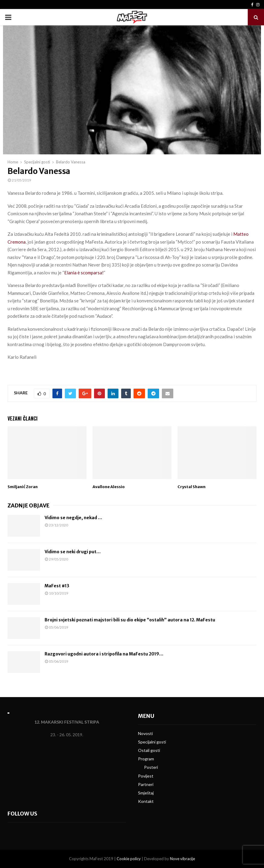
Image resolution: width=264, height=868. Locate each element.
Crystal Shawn (192, 487)
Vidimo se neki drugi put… (73, 552)
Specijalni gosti (152, 742)
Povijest (146, 776)
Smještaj (146, 793)
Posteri (151, 767)
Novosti (145, 733)
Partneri (146, 784)
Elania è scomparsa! (84, 273)
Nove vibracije (182, 859)
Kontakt (146, 801)
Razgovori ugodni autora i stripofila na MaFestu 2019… (104, 654)
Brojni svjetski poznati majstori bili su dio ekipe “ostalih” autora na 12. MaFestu (130, 620)
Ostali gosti (149, 750)
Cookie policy (129, 859)
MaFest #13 (57, 586)
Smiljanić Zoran (23, 487)
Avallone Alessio (109, 487)
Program (146, 759)
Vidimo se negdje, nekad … (73, 518)
